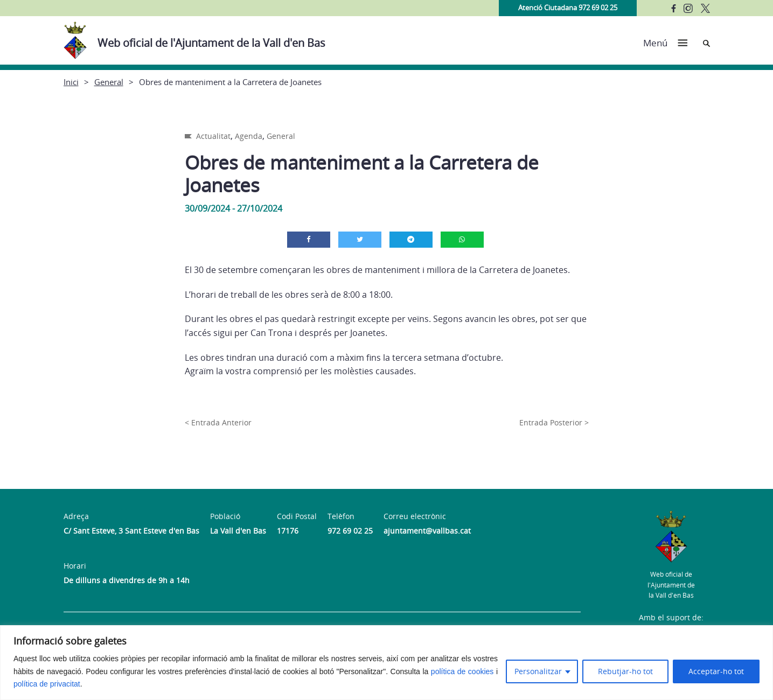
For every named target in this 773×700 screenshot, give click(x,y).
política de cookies (462, 671)
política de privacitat (47, 684)
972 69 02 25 (350, 531)
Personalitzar (538, 671)
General (109, 82)
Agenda (249, 136)
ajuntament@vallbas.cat (427, 531)
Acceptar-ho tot (716, 671)
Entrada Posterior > (554, 422)
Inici (71, 82)
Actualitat (213, 136)
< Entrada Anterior (218, 422)
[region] (386, 663)
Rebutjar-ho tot (625, 671)
